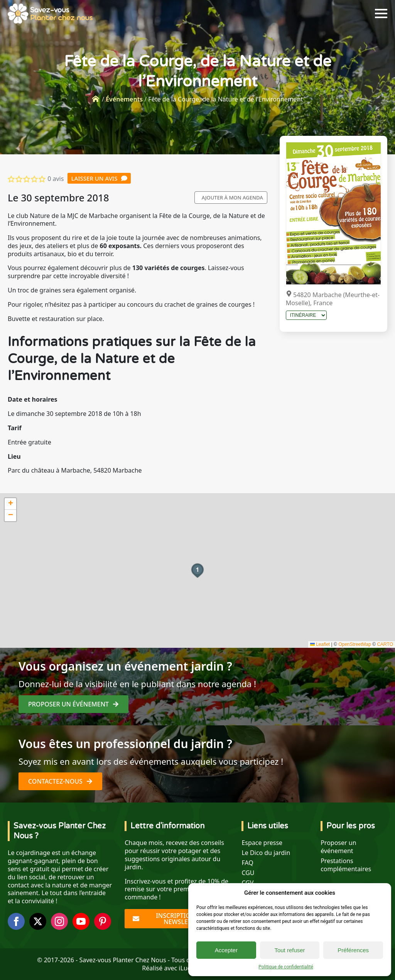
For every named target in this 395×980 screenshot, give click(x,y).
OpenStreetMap (355, 644)
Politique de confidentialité (286, 967)
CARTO (385, 644)
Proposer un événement (338, 847)
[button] (197, 571)
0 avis (56, 179)
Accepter (226, 950)
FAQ (247, 863)
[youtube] (81, 921)
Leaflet (320, 644)
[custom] (103, 921)
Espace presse (262, 843)
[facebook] (16, 921)
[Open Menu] (381, 14)
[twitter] (38, 921)
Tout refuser (289, 950)
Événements (124, 99)
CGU (248, 873)
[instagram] (59, 921)
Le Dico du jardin (266, 853)
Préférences (353, 950)
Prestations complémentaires (346, 865)
